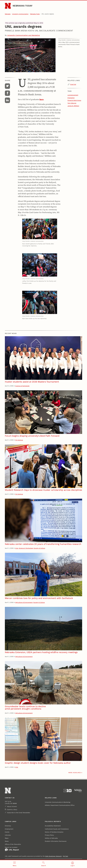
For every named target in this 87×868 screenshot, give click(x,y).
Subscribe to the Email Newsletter (19, 813)
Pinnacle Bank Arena (74, 100)
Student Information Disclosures (56, 841)
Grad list (73, 84)
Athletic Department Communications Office (60, 805)
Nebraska (8, 14)
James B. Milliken (73, 106)
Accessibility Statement (53, 826)
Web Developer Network (53, 856)
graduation (71, 98)
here (42, 99)
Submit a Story (12, 810)
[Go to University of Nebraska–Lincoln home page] (8, 6)
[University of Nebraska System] (78, 791)
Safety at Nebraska (51, 838)
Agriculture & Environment (24, 602)
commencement (73, 95)
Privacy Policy (49, 835)
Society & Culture (39, 548)
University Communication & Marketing (57, 802)
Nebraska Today (23, 6)
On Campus (19, 440)
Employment (9, 829)
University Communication (20, 14)
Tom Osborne (72, 103)
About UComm (12, 806)
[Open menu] (14, 864)
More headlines (75, 773)
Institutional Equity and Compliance (57, 829)
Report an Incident (12, 849)
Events (7, 832)
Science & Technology (22, 386)
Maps (7, 838)
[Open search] (43, 864)
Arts (17, 548)
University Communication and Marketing (23, 35)
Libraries (8, 835)
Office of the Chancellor (13, 844)
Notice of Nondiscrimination (54, 832)
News (7, 841)
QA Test (65, 856)
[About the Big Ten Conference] (68, 791)
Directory (8, 826)
